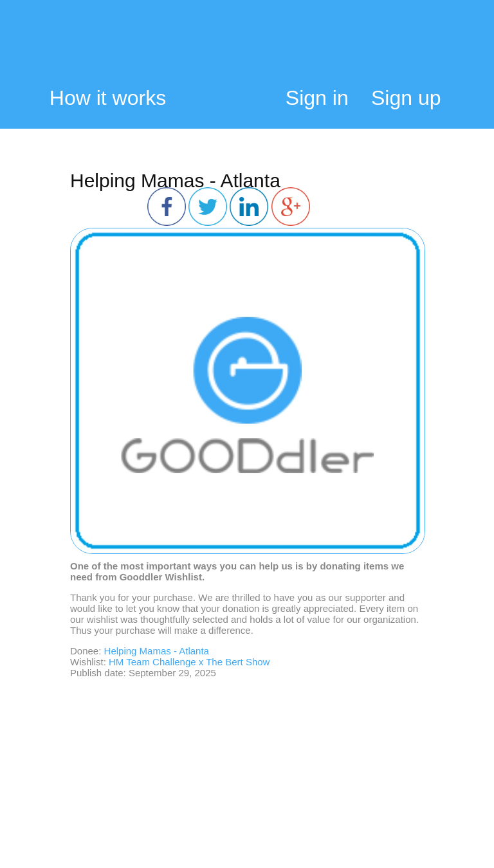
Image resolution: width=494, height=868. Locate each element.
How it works (108, 98)
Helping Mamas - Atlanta (175, 180)
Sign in (317, 98)
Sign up (406, 98)
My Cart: (432, 50)
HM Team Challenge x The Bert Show (189, 662)
